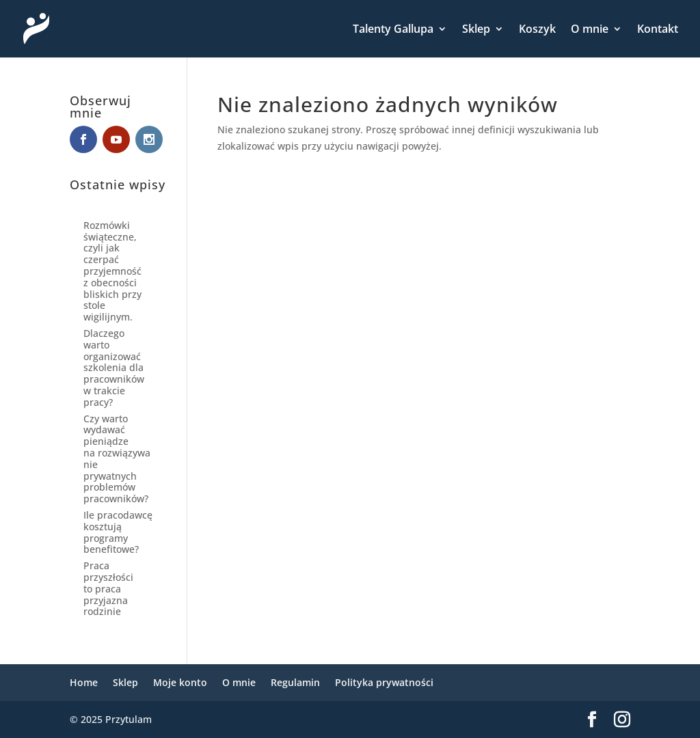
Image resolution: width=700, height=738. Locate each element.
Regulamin (295, 682)
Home (84, 682)
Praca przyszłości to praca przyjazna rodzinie (108, 588)
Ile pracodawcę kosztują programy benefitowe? (118, 532)
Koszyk (537, 30)
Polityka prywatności (384, 682)
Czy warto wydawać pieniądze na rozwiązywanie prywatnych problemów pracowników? (117, 459)
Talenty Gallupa (393, 30)
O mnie (590, 30)
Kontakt (658, 30)
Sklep (476, 30)
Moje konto (180, 682)
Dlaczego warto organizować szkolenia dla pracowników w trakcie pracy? (114, 368)
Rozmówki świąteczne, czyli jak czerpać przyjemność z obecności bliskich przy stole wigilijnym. (112, 271)
